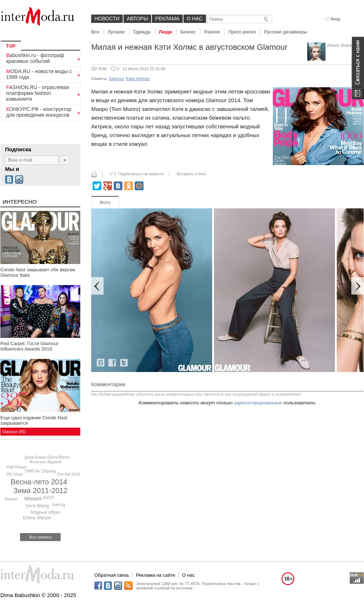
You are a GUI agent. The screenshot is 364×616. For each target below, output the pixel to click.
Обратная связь (112, 575)
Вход (333, 19)
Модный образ (46, 512)
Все (95, 32)
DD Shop (14, 474)
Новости (107, 19)
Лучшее (116, 32)
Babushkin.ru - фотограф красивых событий (35, 58)
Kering (59, 505)
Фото (105, 202)
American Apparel (46, 462)
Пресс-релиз (242, 32)
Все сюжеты (40, 537)
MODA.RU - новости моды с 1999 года (39, 74)
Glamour (116, 79)
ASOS (48, 497)
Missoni (33, 499)
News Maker (340, 45)
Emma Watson (37, 518)
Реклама (167, 19)
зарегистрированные (258, 403)
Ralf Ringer (17, 467)
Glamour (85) (14, 432)
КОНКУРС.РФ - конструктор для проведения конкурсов (39, 112)
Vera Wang (37, 506)
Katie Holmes (138, 79)
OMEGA (32, 471)
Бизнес (188, 32)
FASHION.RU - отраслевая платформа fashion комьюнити (38, 93)
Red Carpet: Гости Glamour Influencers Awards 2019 (29, 346)
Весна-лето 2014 (39, 482)
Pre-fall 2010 (69, 474)
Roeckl (11, 499)
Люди (165, 32)
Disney (49, 471)
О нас (195, 19)
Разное (212, 32)
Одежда (142, 32)
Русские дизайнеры (286, 32)
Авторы (137, 19)
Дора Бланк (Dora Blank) (47, 457)
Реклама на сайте (155, 575)
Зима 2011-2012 (41, 491)
